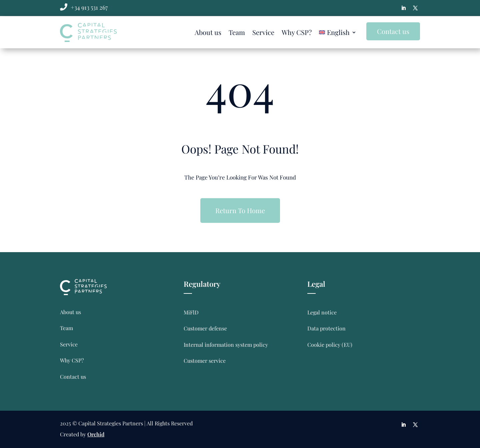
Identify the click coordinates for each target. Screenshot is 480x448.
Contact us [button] (393, 31)
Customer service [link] (205, 361)
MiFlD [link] (191, 312)
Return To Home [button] (240, 210)
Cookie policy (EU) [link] (330, 345)
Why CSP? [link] (297, 32)
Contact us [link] (73, 377)
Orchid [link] (96, 434)
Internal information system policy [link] (226, 345)
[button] (403, 8)
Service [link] (263, 32)
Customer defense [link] (205, 328)
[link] (89, 7)
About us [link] (208, 32)
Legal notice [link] (322, 312)
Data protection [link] (326, 328)
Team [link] (237, 32)
